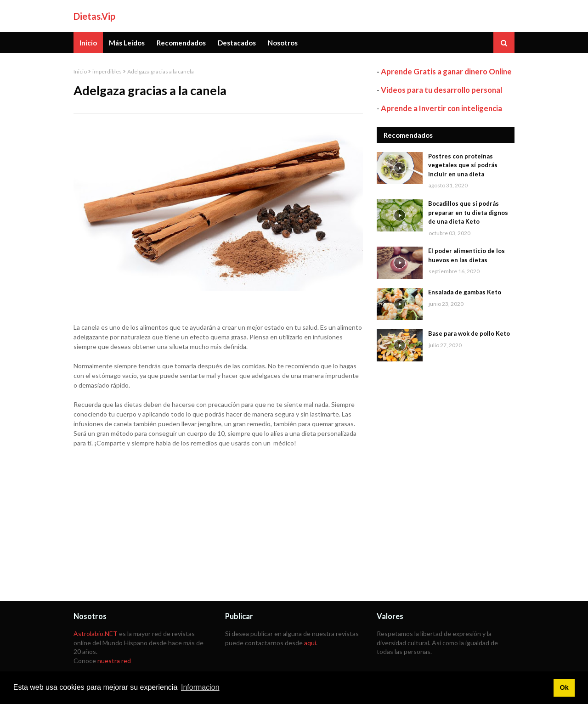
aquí (310, 643)
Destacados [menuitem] (237, 43)
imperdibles (107, 71)
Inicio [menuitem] (88, 43)
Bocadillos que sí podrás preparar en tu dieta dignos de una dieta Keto (468, 212)
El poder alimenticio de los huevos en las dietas (466, 255)
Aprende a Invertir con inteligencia (441, 108)
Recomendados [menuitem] (181, 43)
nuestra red (114, 661)
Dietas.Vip (94, 16)
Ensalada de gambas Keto (465, 292)
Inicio (80, 71)
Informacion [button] (200, 687)
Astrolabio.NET (96, 634)
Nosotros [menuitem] (283, 43)
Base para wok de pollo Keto (469, 333)
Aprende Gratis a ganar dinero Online (446, 71)
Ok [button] (564, 687)
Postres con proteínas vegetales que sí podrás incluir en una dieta (463, 165)
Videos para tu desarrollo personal (441, 90)
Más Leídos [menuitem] (127, 43)
